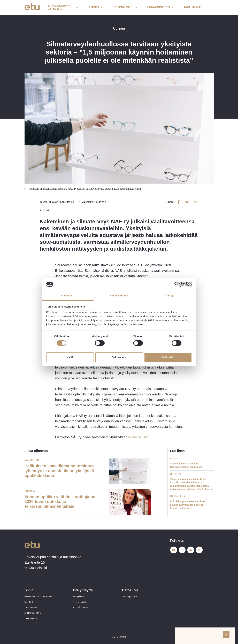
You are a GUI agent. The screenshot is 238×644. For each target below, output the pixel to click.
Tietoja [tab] (170, 296)
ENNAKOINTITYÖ (33, 613)
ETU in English (80, 602)
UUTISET (29, 602)
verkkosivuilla (138, 437)
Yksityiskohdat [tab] (119, 296)
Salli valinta (119, 357)
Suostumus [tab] (68, 296)
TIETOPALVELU (32, 608)
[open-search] (209, 7)
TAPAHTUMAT (31, 618)
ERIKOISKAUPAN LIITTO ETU (39, 597)
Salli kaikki (168, 357)
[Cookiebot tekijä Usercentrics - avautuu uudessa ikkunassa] (177, 284)
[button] (63, 7)
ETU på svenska (81, 608)
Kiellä (70, 357)
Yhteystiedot (79, 597)
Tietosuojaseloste (130, 597)
